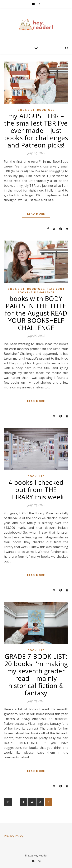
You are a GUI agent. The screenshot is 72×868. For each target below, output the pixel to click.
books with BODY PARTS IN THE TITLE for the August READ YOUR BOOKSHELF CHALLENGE (36, 313)
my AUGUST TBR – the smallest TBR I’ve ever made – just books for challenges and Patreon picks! (36, 130)
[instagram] (39, 4)
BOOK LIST (26, 110)
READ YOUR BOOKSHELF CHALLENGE (41, 291)
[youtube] (34, 4)
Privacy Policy (13, 836)
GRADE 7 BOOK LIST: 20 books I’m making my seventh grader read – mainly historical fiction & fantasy (36, 675)
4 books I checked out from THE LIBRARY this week (36, 490)
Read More (36, 214)
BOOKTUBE (46, 110)
